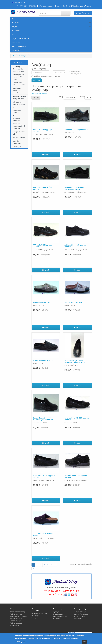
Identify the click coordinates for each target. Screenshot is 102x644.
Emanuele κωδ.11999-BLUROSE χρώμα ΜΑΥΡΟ (43, 419)
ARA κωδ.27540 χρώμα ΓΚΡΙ (76, 129)
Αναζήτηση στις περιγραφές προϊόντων (46, 76)
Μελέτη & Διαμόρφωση (20, 46)
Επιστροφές (35, 616)
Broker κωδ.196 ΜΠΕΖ (42, 302)
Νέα (13, 35)
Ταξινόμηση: (59, 97)
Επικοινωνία (16, 50)
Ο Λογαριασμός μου (80, 612)
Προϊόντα (15, 23)
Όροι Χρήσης (15, 625)
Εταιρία (14, 27)
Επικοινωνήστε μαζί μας (39, 613)
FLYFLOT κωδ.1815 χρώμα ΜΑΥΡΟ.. (44, 476)
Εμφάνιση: (80, 97)
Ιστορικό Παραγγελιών (81, 614)
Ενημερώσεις (78, 619)
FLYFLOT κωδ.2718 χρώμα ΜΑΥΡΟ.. (76, 476)
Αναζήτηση (23, 56)
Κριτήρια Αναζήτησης (39, 69)
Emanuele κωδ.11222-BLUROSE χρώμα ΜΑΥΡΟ (75, 361)
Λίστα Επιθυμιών (79, 616)
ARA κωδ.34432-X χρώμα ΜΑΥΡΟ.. (75, 246)
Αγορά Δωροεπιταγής (60, 616)
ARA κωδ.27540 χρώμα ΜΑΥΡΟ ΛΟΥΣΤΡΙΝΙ (74, 188)
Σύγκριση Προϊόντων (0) (39, 93)
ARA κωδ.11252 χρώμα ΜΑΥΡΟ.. (42, 130)
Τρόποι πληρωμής (16, 623)
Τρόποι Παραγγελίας (17, 621)
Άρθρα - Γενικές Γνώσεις (21, 39)
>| (34, 568)
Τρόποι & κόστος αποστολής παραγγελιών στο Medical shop (19, 616)
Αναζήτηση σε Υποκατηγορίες (75, 73)
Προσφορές (16, 31)
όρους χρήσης (73, 638)
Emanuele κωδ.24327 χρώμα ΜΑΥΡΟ (77, 419)
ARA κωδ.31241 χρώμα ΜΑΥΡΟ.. (42, 246)
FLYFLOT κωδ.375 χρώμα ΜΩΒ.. (43, 534)
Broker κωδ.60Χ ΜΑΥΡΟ (43, 360)
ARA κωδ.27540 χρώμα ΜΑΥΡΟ (42, 188)
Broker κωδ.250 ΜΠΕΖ (74, 302)
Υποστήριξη (16, 42)
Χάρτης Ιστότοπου (38, 618)
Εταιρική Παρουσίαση (18, 612)
